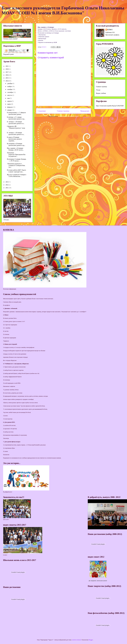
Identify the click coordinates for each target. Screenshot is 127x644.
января (10, 110)
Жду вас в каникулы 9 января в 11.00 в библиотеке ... (17, 176)
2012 (7, 185)
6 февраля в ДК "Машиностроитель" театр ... (16, 128)
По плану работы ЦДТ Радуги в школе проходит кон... (16, 171)
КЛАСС (110, 30)
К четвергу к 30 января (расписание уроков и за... (16, 123)
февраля (10, 107)
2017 (7, 72)
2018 (7, 69)
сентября (10, 92)
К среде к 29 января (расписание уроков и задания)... (14, 139)
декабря (10, 83)
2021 (7, 66)
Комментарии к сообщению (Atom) (68, 116)
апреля (10, 101)
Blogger (91, 640)
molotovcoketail (76, 640)
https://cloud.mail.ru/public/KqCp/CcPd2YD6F (110, 106)
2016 (7, 75)
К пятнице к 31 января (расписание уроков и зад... (16, 118)
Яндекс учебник (101, 93)
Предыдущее (85, 111)
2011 (7, 188)
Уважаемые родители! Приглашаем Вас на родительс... (16, 155)
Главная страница (63, 111)
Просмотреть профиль (112, 35)
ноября (10, 87)
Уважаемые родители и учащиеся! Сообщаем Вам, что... (16, 165)
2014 (7, 81)
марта (9, 104)
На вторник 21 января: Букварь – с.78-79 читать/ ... (17, 160)
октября (10, 89)
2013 (7, 182)
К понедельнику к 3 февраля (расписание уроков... (16, 113)
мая (9, 98)
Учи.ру (98, 90)
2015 (7, 78)
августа (10, 95)
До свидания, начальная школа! (98, 581)
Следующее (42, 111)
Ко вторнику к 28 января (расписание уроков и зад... (16, 144)
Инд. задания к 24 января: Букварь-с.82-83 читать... (15, 149)
